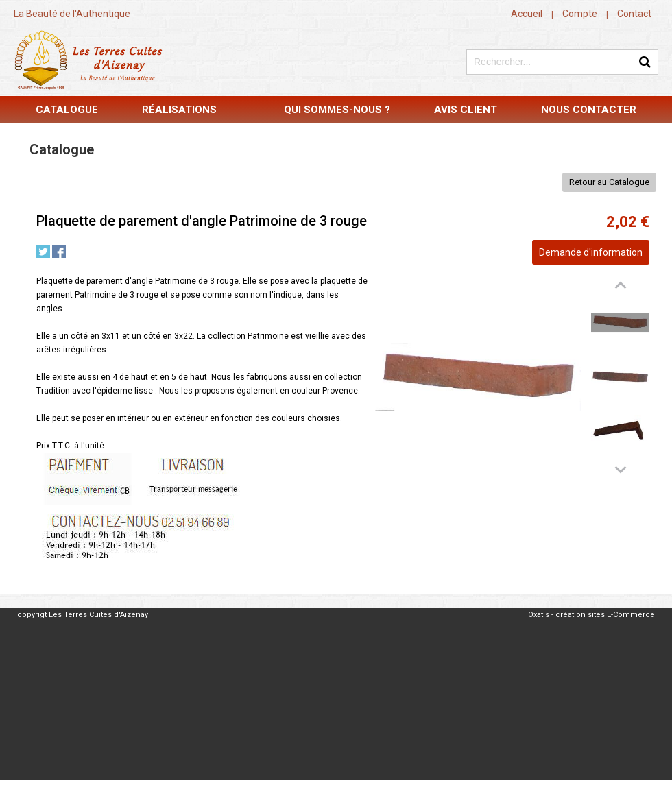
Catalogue (67, 110)
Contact (634, 14)
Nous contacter (589, 110)
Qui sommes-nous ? (337, 110)
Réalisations (179, 110)
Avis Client (466, 110)
